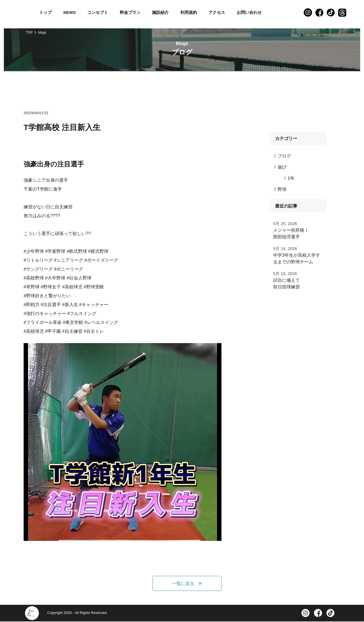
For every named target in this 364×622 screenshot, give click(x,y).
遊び (282, 167)
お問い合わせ (249, 12)
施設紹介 (160, 12)
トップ (45, 12)
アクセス (217, 12)
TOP (29, 33)
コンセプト (98, 12)
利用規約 (189, 12)
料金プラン (130, 12)
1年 (291, 178)
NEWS (70, 12)
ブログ (284, 156)
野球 (282, 189)
